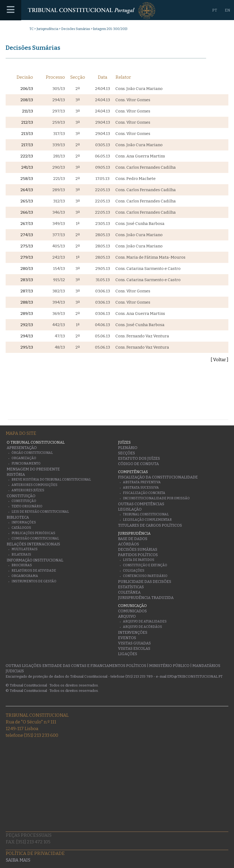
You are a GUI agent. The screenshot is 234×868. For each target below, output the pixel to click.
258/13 (27, 179)
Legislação (130, 509)
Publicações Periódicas (33, 533)
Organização (24, 458)
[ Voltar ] (220, 360)
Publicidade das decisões (145, 582)
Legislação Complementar (147, 520)
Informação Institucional (35, 560)
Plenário (128, 448)
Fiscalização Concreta (144, 493)
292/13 (27, 325)
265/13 (27, 201)
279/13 (27, 257)
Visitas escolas (134, 649)
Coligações (134, 571)
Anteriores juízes (28, 490)
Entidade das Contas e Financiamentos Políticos (94, 666)
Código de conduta (138, 464)
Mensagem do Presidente (33, 469)
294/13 (27, 336)
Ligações (128, 654)
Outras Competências (141, 504)
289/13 (27, 314)
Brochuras (22, 565)
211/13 (28, 111)
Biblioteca (18, 517)
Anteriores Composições (34, 485)
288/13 (27, 302)
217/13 (27, 145)
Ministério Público (169, 666)
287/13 (27, 291)
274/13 (27, 235)
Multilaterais (25, 549)
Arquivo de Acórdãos (142, 627)
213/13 (27, 134)
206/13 (27, 89)
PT (215, 10)
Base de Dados (133, 539)
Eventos (127, 638)
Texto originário (27, 506)
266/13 (27, 212)
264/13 (27, 190)
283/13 (27, 280)
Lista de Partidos (139, 560)
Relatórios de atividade (34, 571)
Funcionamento (26, 463)
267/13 (27, 224)
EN (228, 10)
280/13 (27, 269)
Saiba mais (18, 860)
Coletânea (129, 592)
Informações (24, 522)
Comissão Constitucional (35, 538)
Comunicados (132, 611)
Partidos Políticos (138, 555)
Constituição (21, 496)
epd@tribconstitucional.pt (195, 676)
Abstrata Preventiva (142, 482)
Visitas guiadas (134, 643)
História (16, 475)
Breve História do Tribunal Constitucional (51, 480)
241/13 (27, 167)
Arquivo (127, 616)
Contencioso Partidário (145, 576)
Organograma (25, 576)
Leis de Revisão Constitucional (40, 512)
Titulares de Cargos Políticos (150, 525)
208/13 (27, 100)
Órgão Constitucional (32, 453)
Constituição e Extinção (145, 565)
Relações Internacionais (33, 544)
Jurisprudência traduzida (146, 598)
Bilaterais (21, 554)
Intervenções (133, 633)
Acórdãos (129, 544)
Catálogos (21, 528)
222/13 (27, 156)
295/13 (27, 347)
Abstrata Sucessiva (141, 488)
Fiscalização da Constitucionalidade (158, 477)
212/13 (27, 122)
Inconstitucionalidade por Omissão (156, 498)
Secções (127, 453)
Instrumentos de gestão (34, 581)
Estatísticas (131, 587)
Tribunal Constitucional (146, 514)
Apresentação (22, 448)
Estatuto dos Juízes (139, 458)
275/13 (27, 246)
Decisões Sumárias (76, 29)
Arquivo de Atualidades (145, 621)
